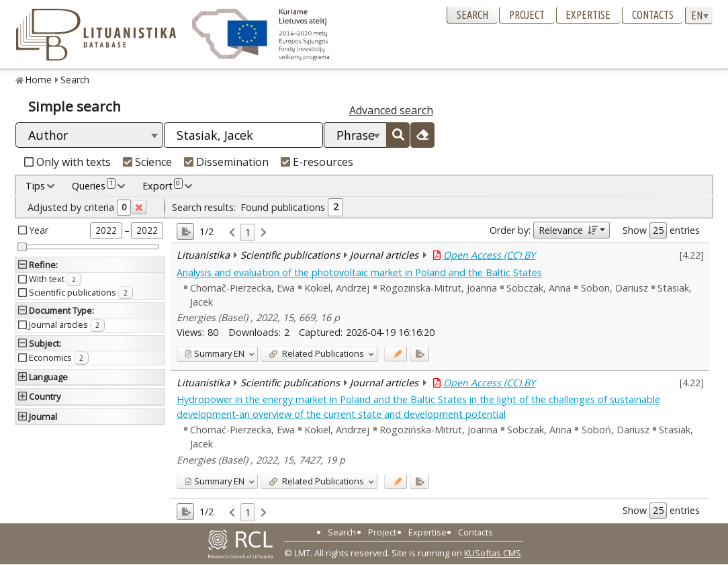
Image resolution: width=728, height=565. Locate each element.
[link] (232, 233)
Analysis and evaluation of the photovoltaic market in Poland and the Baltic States (359, 272)
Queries (94, 185)
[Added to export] (419, 354)
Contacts (653, 15)
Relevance (568, 230)
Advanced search (391, 110)
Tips (35, 186)
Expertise (588, 15)
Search (472, 15)
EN (215, 353)
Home (39, 80)
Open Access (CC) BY (489, 255)
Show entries (661, 230)
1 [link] (248, 232)
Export (163, 185)
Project (527, 15)
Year (39, 230)
